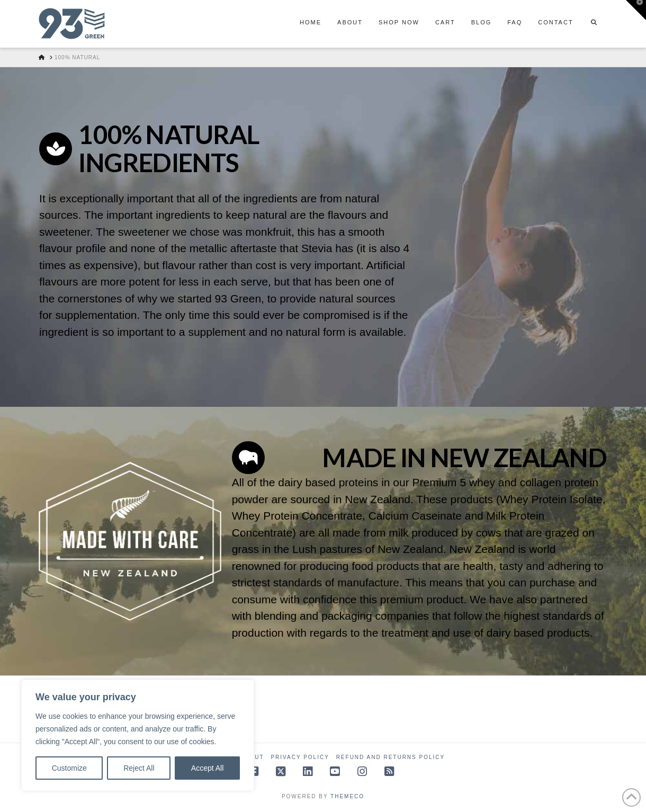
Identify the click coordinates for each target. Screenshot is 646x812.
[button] (636, 10)
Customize (69, 768)
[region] (138, 735)
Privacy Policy (300, 757)
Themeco (347, 796)
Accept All (207, 768)
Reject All (139, 768)
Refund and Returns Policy (391, 757)
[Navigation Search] (594, 24)
